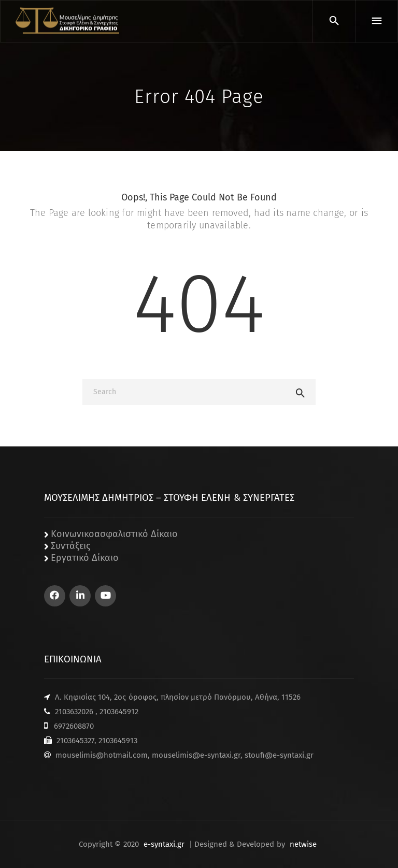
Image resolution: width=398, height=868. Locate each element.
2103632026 (74, 712)
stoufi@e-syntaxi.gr (279, 755)
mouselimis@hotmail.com (102, 755)
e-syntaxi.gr (164, 844)
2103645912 (119, 712)
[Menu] (377, 21)
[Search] (199, 392)
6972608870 (74, 726)
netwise (303, 844)
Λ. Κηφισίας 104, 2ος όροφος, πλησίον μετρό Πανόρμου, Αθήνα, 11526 (178, 697)
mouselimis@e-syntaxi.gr (196, 755)
